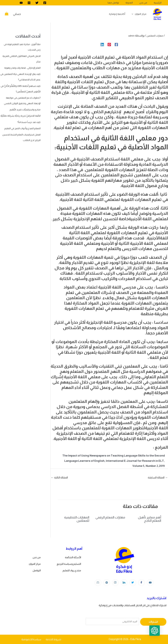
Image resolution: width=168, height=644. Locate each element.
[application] (134, 14)
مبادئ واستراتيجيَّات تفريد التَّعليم (23, 126)
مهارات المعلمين (154, 36)
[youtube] (21, 3)
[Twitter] (37, 3)
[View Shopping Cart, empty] (7, 14)
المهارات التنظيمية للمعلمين (77, 519)
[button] (158, 634)
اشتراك (153, 622)
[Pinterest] (109, 44)
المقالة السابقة (158, 478)
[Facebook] (45, 3)
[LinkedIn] (124, 583)
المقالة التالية (59, 478)
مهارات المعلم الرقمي (110, 517)
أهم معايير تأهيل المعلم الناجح (150, 519)
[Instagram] (29, 3)
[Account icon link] (17, 14)
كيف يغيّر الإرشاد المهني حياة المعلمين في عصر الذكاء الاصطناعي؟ (25, 85)
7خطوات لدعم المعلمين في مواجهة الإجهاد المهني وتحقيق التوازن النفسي (21, 114)
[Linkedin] (102, 44)
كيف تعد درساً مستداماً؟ (27, 144)
